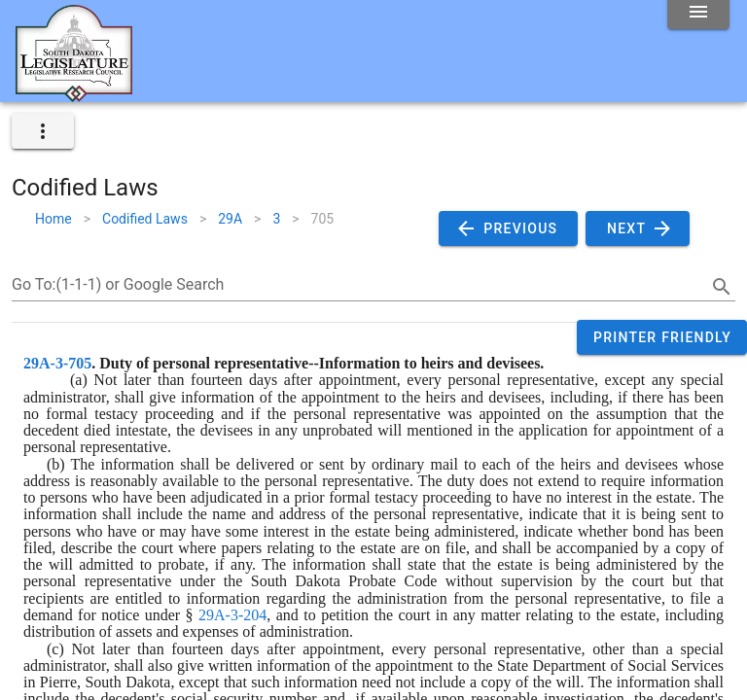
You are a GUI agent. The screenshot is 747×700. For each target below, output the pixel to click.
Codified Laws (145, 219)
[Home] (74, 94)
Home (53, 219)
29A (230, 219)
